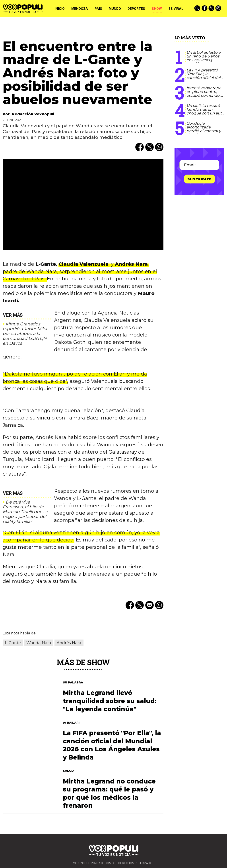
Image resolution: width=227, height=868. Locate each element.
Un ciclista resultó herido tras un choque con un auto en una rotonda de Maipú (205, 113)
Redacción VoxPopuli (33, 114)
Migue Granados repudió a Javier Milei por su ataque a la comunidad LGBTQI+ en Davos (25, 334)
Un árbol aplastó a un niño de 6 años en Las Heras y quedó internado (204, 58)
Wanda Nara (39, 643)
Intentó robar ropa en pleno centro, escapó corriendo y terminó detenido (204, 93)
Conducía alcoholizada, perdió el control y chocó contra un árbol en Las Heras (204, 131)
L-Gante (13, 643)
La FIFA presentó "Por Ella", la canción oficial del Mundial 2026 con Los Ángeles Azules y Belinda (204, 80)
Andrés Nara (69, 643)
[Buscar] (198, 9)
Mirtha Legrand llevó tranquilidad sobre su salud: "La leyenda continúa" (110, 701)
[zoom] (83, 205)
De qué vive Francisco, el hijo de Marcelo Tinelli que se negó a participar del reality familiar (25, 512)
